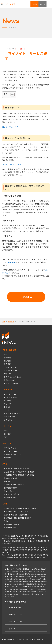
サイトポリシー (10, 491)
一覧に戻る (26, 297)
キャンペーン (9, 404)
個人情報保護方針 (11, 488)
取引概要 (12, 262)
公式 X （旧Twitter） (12, 413)
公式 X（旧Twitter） (12, 383)
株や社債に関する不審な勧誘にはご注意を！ (21, 508)
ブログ (6, 410)
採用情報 (7, 364)
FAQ (6, 437)
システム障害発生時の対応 (14, 485)
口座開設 (34, 4)
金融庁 (6, 521)
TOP (4, 322)
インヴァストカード (12, 367)
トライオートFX (10, 394)
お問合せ (7, 458)
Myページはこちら (10, 127)
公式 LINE (8, 420)
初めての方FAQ (10, 448)
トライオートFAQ (11, 451)
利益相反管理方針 (11, 478)
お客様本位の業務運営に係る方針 (17, 469)
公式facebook (10, 380)
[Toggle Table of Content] (11, 95)
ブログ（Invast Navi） (13, 377)
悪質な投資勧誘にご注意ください (17, 511)
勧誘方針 (7, 481)
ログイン (42, 4)
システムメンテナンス (12, 454)
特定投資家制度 (10, 497)
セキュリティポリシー (12, 494)
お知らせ (11, 322)
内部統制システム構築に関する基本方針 (19, 475)
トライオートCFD (11, 397)
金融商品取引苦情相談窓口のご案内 (18, 518)
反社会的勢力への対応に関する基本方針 (19, 472)
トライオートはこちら (12, 164)
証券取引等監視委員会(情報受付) (17, 515)
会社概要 (7, 358)
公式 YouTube (10, 417)
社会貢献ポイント (11, 370)
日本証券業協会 (10, 528)
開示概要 (7, 361)
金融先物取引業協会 (12, 524)
